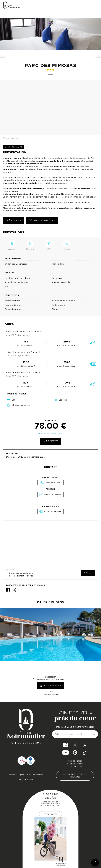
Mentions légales (17, 775)
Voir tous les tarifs (52, 434)
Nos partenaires (26, 780)
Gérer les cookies (35, 775)
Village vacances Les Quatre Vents (51, 680)
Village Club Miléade (50, 694)
